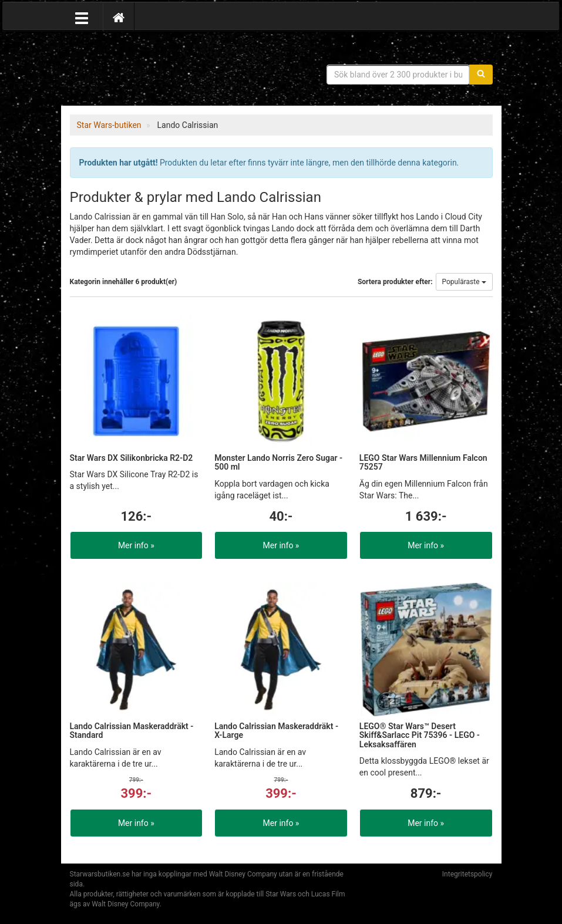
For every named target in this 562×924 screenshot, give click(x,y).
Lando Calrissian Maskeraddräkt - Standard (132, 731)
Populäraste (464, 282)
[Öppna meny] (82, 17)
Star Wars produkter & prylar (155, 70)
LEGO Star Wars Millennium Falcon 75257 (423, 462)
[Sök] (481, 75)
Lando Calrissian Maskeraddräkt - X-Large (276, 731)
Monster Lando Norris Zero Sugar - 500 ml (278, 462)
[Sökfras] (398, 75)
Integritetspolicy (467, 874)
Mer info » (136, 545)
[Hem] (119, 17)
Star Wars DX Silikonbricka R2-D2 (132, 458)
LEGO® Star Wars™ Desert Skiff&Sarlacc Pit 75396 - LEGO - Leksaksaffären (420, 735)
